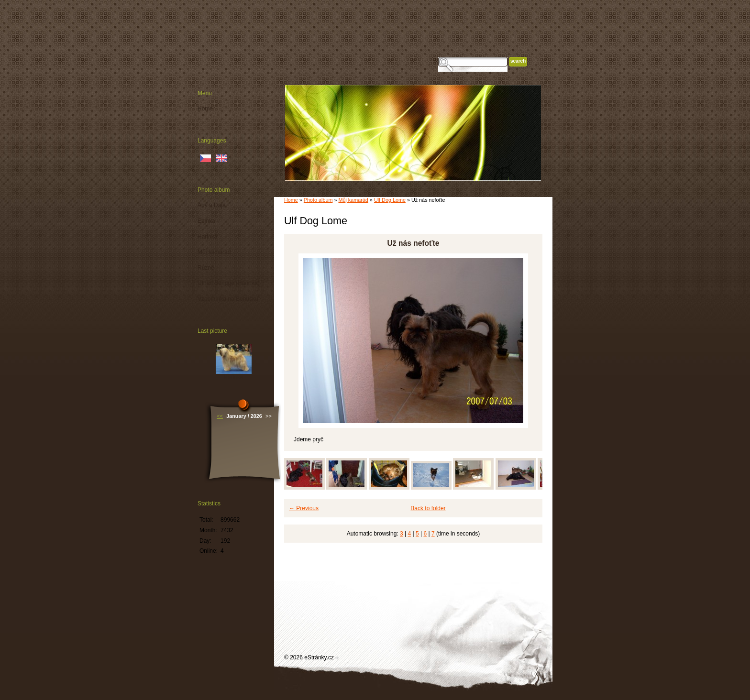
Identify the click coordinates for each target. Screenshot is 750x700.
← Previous (304, 508)
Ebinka (206, 221)
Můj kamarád (353, 200)
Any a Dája (212, 205)
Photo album (318, 200)
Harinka (207, 237)
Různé (206, 268)
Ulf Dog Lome (390, 200)
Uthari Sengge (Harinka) (228, 283)
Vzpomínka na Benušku (228, 299)
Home (291, 200)
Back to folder (428, 508)
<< (220, 416)
